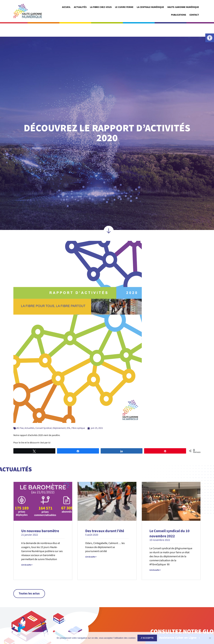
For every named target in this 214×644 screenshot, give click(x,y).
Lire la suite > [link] (27, 552)
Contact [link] (194, 15)
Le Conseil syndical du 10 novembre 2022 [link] (170, 520)
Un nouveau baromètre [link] (40, 518)
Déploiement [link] (59, 415)
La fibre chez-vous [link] (101, 7)
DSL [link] (69, 415)
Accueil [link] (66, 7)
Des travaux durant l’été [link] (105, 518)
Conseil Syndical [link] (44, 415)
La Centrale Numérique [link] (150, 7)
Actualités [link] (80, 7)
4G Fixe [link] (20, 415)
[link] (210, 38)
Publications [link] (179, 15)
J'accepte (147, 638)
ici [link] (49, 429)
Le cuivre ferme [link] (124, 7)
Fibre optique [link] (78, 415)
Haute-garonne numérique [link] (183, 7)
